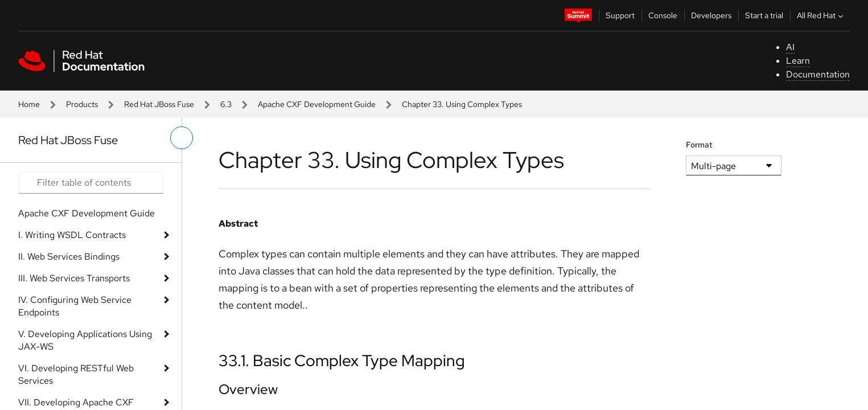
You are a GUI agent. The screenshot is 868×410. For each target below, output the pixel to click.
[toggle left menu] (182, 138)
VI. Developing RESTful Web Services (76, 374)
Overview (248, 389)
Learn (798, 61)
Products (82, 104)
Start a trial (764, 15)
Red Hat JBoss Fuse (159, 104)
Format (699, 145)
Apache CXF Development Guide (317, 104)
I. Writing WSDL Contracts (72, 235)
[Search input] (91, 183)
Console (663, 15)
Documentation (818, 74)
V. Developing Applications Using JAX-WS (85, 340)
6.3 (226, 104)
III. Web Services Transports (74, 278)
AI (790, 47)
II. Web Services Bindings (69, 257)
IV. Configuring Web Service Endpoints (75, 306)
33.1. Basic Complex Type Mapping (342, 360)
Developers (711, 15)
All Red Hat (821, 15)
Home (29, 104)
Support (620, 15)
